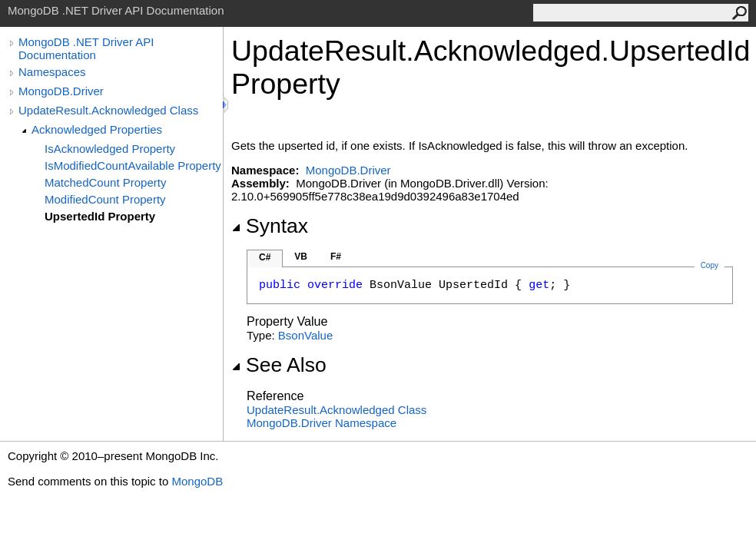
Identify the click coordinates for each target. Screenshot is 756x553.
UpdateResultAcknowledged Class (337, 410)
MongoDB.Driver (61, 91)
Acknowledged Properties (97, 129)
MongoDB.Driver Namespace (322, 423)
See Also (279, 365)
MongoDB (197, 481)
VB (301, 257)
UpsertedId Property (100, 216)
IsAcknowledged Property (110, 149)
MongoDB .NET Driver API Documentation (86, 48)
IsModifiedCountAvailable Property (133, 166)
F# (336, 257)
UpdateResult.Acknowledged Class (108, 110)
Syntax (270, 226)
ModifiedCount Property (105, 199)
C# (265, 257)
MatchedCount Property (105, 182)
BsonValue (305, 335)
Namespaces (52, 72)
